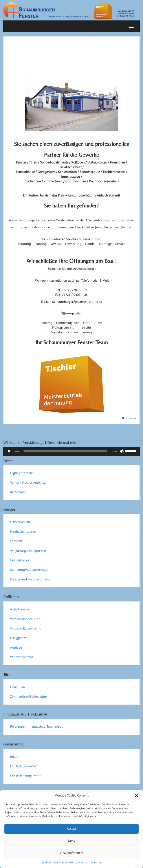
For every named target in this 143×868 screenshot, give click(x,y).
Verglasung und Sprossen (28, 551)
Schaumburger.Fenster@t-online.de (77, 302)
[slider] (65, 451)
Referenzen (18, 492)
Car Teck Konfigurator (25, 776)
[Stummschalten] (122, 451)
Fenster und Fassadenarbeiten (31, 579)
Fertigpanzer (19, 638)
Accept (71, 829)
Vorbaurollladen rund (25, 619)
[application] (71, 451)
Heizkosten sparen (23, 532)
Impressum (96, 862)
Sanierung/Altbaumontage (29, 570)
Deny (72, 841)
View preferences (72, 853)
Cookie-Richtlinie (50, 862)
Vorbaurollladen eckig (26, 628)
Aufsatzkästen (20, 609)
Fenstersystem (20, 522)
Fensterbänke (20, 560)
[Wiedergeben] (9, 451)
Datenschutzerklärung (75, 862)
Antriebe (16, 648)
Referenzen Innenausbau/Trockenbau (37, 727)
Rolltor (15, 757)
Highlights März (21, 473)
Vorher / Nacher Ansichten (29, 483)
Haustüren (18, 687)
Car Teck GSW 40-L (23, 766)
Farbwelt (16, 541)
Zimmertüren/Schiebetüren (29, 697)
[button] (136, 796)
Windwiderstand (22, 657)
